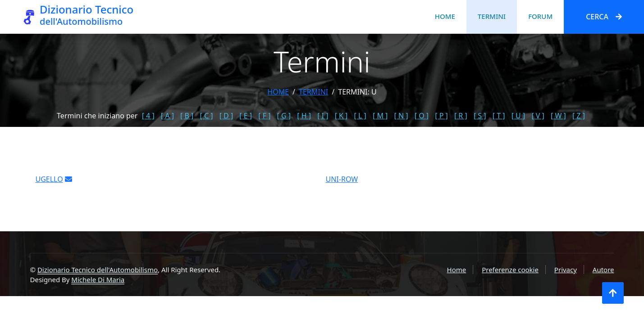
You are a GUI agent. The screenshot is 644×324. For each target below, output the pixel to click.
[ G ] (284, 116)
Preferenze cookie (510, 270)
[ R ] (461, 116)
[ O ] (422, 116)
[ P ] (441, 116)
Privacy (566, 270)
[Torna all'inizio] (613, 293)
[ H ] (304, 116)
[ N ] (401, 116)
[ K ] (341, 116)
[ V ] (538, 116)
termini (313, 92)
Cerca (604, 17)
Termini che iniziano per (97, 116)
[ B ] (187, 116)
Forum (540, 16)
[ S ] (480, 116)
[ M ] (380, 116)
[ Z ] (579, 116)
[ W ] (558, 116)
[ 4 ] (148, 116)
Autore (603, 270)
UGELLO (49, 182)
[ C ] (207, 116)
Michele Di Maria (98, 279)
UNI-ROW (342, 182)
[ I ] (323, 116)
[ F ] (264, 116)
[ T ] (499, 116)
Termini (492, 16)
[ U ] (518, 116)
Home (445, 16)
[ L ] (360, 116)
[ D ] (226, 116)
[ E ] (246, 116)
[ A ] (167, 116)
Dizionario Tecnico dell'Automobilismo (98, 270)
